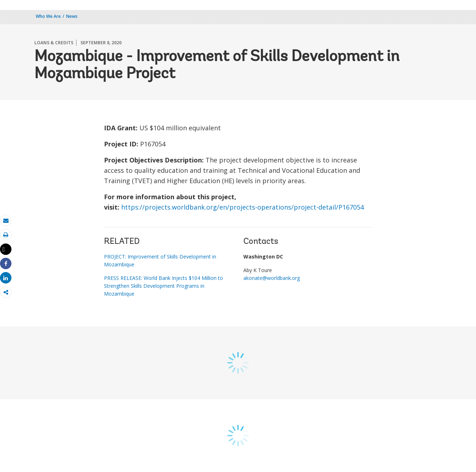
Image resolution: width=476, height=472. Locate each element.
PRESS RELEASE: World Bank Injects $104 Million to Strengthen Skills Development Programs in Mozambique (163, 286)
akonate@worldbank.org (272, 278)
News (72, 16)
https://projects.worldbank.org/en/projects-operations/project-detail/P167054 (242, 207)
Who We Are (48, 16)
